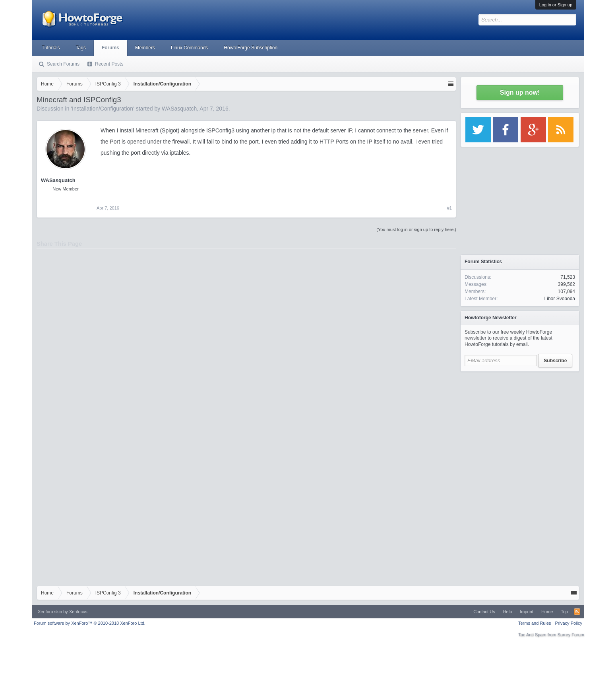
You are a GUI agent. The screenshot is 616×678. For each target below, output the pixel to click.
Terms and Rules (535, 623)
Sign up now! (520, 92)
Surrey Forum (571, 635)
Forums (110, 48)
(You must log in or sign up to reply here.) (416, 229)
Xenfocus (78, 612)
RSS (577, 612)
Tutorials (51, 48)
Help (508, 612)
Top (564, 612)
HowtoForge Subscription (251, 48)
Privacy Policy (569, 623)
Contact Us (484, 612)
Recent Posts (109, 64)
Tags (81, 48)
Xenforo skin (50, 612)
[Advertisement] (520, 425)
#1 (449, 208)
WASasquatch (179, 109)
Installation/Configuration (103, 109)
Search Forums (63, 64)
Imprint (527, 612)
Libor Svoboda (560, 299)
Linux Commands (189, 48)
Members (145, 48)
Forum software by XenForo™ (90, 623)
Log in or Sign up (556, 5)
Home (547, 612)
